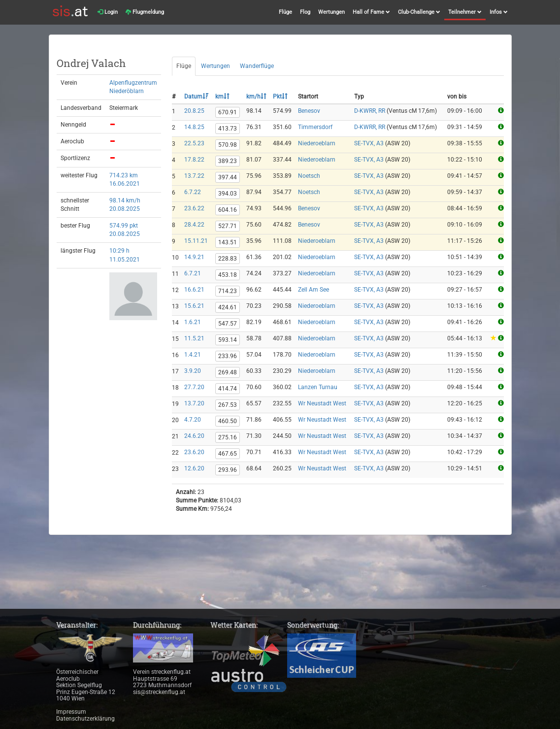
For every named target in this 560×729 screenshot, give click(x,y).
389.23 (228, 161)
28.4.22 (194, 225)
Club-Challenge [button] (419, 12)
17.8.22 (194, 160)
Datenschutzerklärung (85, 719)
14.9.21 (194, 257)
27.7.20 (194, 387)
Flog (305, 12)
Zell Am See (313, 290)
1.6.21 (193, 322)
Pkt (280, 97)
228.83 (228, 259)
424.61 (228, 307)
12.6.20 (194, 468)
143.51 (228, 242)
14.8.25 (194, 127)
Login (108, 12)
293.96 (228, 470)
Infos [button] (499, 12)
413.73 (228, 129)
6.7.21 (193, 273)
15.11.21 (196, 241)
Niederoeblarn (317, 143)
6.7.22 (193, 192)
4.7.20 (193, 420)
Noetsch (309, 176)
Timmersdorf (315, 127)
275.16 (228, 437)
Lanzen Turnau (318, 387)
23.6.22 (194, 208)
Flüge (285, 12)
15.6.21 (194, 306)
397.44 (228, 177)
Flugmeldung (145, 12)
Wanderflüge (257, 66)
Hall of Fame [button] (371, 12)
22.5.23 (194, 143)
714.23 (228, 291)
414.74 (228, 389)
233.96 (228, 356)
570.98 (228, 145)
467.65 (228, 454)
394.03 (228, 194)
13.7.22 (194, 176)
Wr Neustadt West (322, 403)
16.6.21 (194, 290)
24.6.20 (194, 436)
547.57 (228, 324)
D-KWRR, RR (370, 111)
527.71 (228, 226)
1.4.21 (193, 355)
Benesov (309, 111)
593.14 (228, 340)
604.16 (228, 210)
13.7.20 (194, 403)
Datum (196, 97)
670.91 (228, 112)
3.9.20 (193, 371)
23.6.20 (194, 452)
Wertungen (331, 12)
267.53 (228, 405)
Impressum (71, 712)
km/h (256, 97)
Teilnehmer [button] (465, 12)
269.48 (228, 372)
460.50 (228, 421)
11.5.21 (194, 338)
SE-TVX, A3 (369, 143)
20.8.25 (194, 111)
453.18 (228, 275)
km (222, 97)
